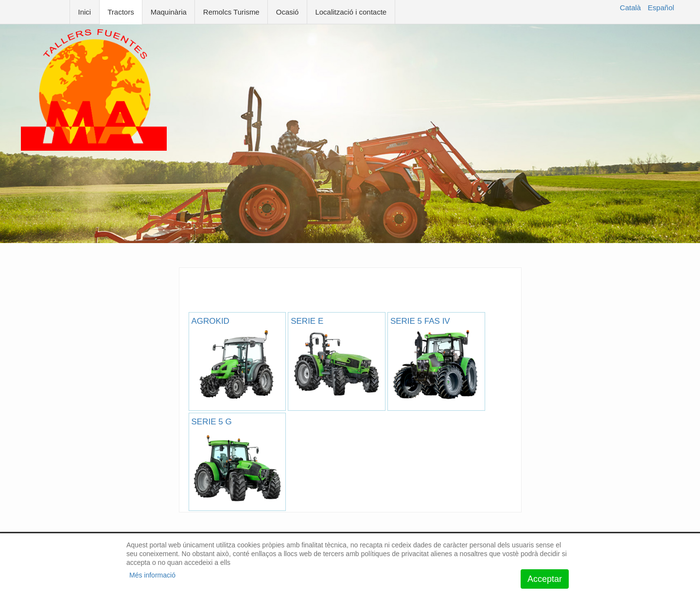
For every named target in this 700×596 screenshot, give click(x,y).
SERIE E (337, 359)
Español (661, 8)
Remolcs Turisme (231, 12)
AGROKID (237, 359)
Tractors (121, 12)
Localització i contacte (351, 12)
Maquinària (169, 12)
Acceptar (545, 579)
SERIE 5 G (237, 460)
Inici (85, 12)
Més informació (152, 575)
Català (630, 8)
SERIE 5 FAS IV (436, 359)
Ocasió (288, 12)
